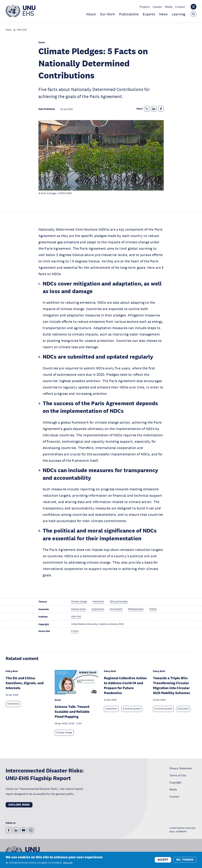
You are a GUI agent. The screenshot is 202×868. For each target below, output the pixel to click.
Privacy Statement (181, 768)
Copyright (175, 782)
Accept (163, 860)
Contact (180, 7)
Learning (178, 14)
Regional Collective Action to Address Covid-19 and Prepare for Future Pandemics (125, 685)
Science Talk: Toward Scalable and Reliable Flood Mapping (72, 712)
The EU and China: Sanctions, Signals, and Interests (25, 683)
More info (68, 863)
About (91, 14)
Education (183, 709)
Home (9, 30)
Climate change (64, 733)
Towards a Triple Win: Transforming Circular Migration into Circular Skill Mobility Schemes (171, 685)
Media (169, 7)
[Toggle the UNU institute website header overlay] (194, 7)
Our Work (107, 14)
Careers (157, 7)
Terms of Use (178, 775)
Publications (129, 14)
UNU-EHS (22, 30)
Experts (149, 14)
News (163, 14)
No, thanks (185, 860)
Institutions (13, 704)
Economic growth (132, 709)
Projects (145, 7)
